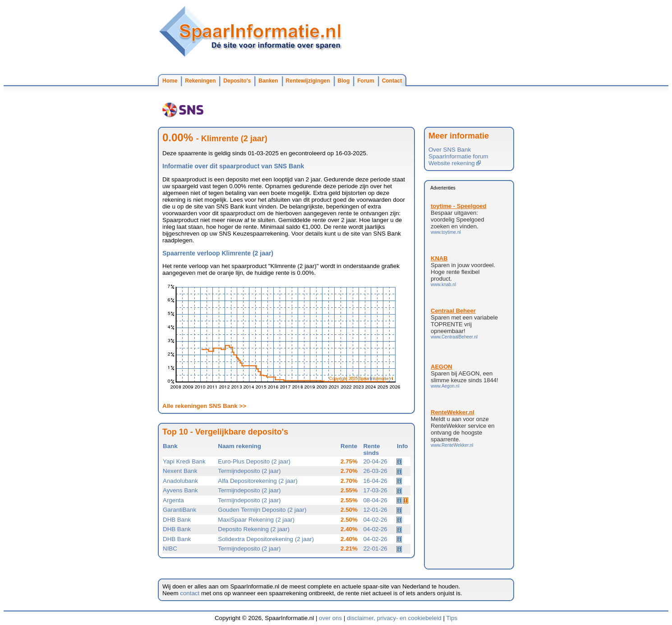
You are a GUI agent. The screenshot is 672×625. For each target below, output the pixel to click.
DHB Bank (177, 520)
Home (170, 81)
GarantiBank (180, 510)
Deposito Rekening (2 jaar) (254, 529)
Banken (268, 81)
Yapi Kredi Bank (184, 461)
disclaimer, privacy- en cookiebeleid (394, 618)
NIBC (170, 549)
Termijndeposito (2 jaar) (249, 471)
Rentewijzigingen (308, 81)
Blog (344, 81)
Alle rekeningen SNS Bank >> (204, 406)
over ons (330, 618)
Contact (392, 81)
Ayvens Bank (180, 490)
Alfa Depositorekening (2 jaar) (258, 481)
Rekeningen (200, 81)
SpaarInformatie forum (458, 156)
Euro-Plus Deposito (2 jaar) (254, 461)
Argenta (173, 500)
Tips (452, 618)
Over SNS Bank (450, 150)
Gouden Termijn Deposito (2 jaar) (262, 510)
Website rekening (455, 163)
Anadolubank (180, 481)
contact (190, 593)
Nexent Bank (180, 471)
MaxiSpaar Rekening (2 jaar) (256, 520)
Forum (366, 81)
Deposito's (237, 81)
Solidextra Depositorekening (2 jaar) (266, 539)
